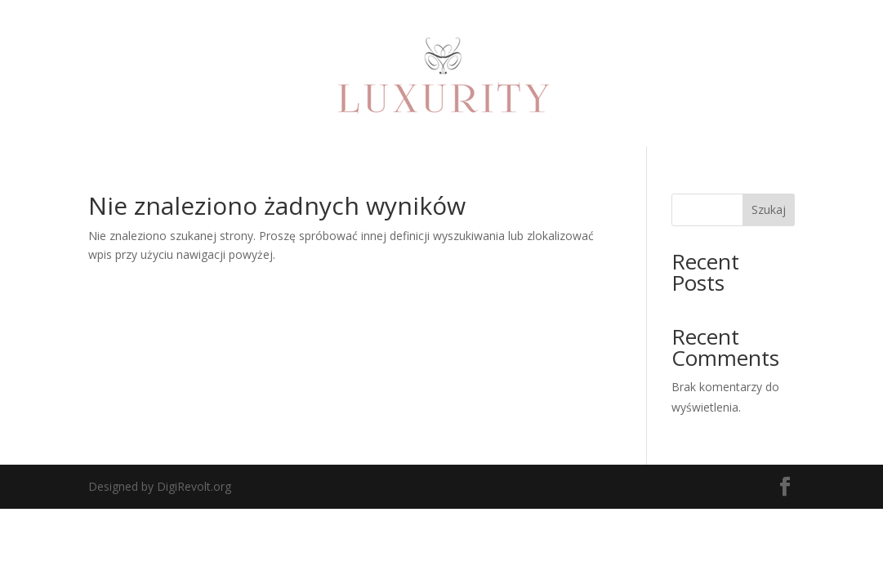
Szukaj (769, 209)
